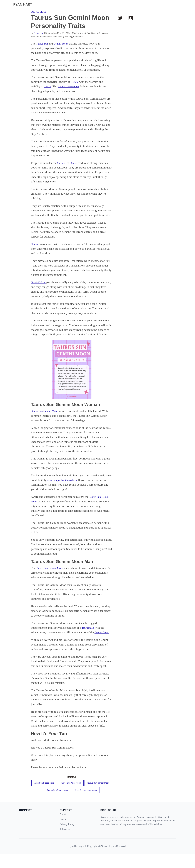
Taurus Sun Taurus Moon (87, 796)
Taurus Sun (43, 44)
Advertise (65, 844)
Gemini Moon (63, 44)
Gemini (75, 82)
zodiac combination (71, 86)
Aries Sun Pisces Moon (57, 788)
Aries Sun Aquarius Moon (72, 804)
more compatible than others (63, 480)
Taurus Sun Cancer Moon (56, 796)
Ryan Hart (39, 33)
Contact (64, 833)
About (63, 828)
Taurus (48, 86)
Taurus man (88, 632)
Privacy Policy (67, 838)
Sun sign (62, 163)
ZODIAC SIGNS (39, 12)
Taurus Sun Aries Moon (86, 788)
